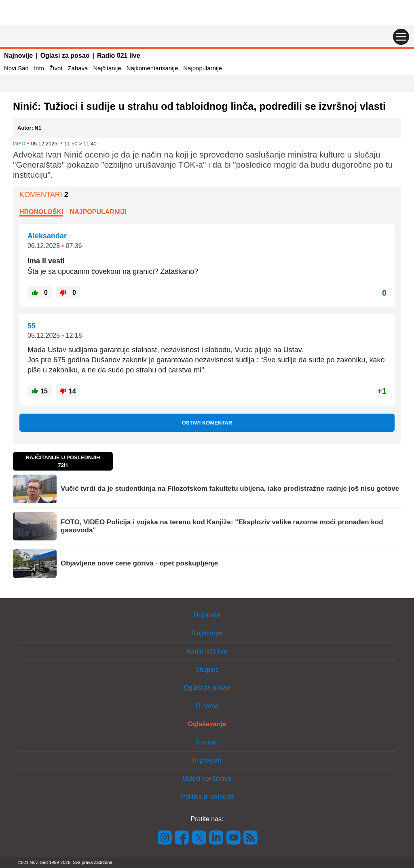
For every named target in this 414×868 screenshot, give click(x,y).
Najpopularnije (203, 68)
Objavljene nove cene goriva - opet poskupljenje (139, 563)
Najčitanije (107, 68)
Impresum (207, 760)
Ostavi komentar (207, 423)
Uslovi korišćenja (207, 779)
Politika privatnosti (207, 797)
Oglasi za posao (65, 56)
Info (39, 68)
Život (56, 68)
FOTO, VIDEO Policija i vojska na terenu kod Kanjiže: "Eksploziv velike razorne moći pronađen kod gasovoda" (222, 526)
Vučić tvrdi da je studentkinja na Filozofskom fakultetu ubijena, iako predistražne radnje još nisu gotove (230, 489)
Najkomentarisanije (152, 68)
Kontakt (207, 742)
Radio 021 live (119, 56)
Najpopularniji (98, 212)
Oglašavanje (207, 724)
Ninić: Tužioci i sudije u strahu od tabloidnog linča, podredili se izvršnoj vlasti (199, 106)
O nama (207, 706)
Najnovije (18, 56)
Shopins (207, 669)
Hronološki (41, 212)
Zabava (78, 68)
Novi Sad (16, 68)
